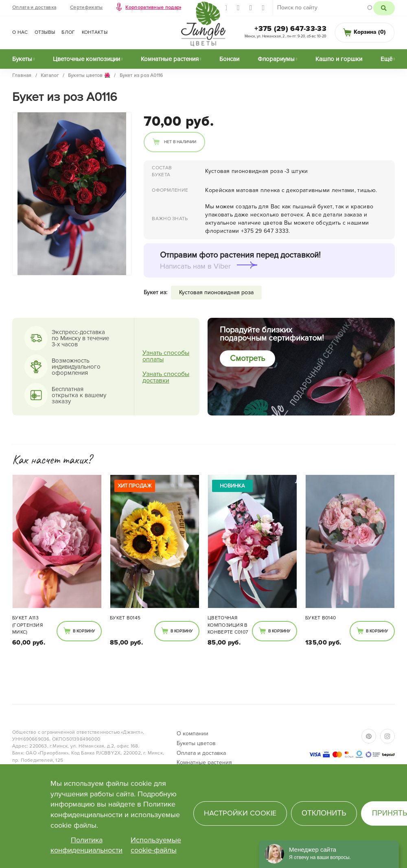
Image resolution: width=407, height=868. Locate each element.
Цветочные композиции (86, 59)
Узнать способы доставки (166, 377)
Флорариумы (276, 59)
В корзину (84, 631)
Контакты (95, 32)
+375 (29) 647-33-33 (290, 28)
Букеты (22, 59)
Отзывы (45, 32)
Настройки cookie (240, 813)
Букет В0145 (125, 618)
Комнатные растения (170, 59)
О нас (20, 32)
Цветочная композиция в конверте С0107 (228, 625)
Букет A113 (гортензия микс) (27, 625)
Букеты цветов (196, 743)
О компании (193, 734)
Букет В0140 (321, 618)
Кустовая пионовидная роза (216, 292)
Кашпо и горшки (339, 59)
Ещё (386, 59)
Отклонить (324, 813)
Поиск (384, 8)
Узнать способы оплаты (166, 356)
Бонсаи (229, 59)
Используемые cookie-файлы (156, 845)
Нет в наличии (180, 142)
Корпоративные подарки (155, 8)
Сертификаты (86, 8)
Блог (68, 32)
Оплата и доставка (34, 8)
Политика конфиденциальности (86, 845)
